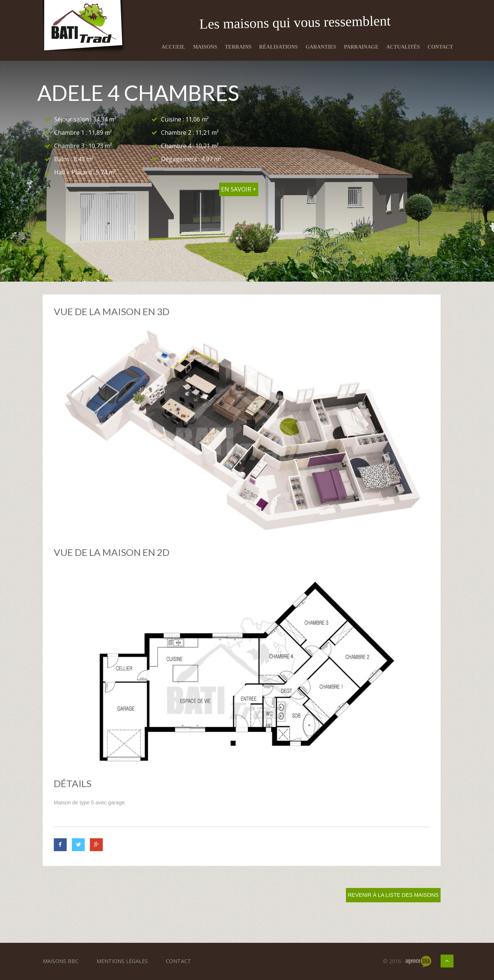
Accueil (173, 47)
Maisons (205, 47)
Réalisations (279, 47)
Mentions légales (122, 961)
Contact (440, 47)
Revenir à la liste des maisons (393, 895)
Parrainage (361, 47)
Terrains (238, 47)
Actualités (403, 47)
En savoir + (239, 189)
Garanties (321, 47)
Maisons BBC (61, 961)
